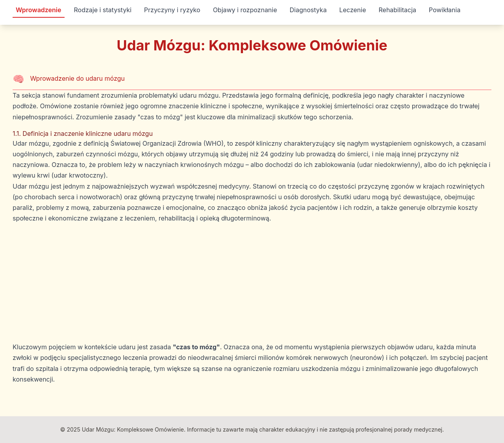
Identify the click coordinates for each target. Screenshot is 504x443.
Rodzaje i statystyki (103, 10)
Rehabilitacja (397, 10)
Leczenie (353, 10)
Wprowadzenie (39, 10)
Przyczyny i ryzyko (172, 10)
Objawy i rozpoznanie (245, 10)
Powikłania (445, 10)
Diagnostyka (308, 10)
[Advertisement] (252, 283)
